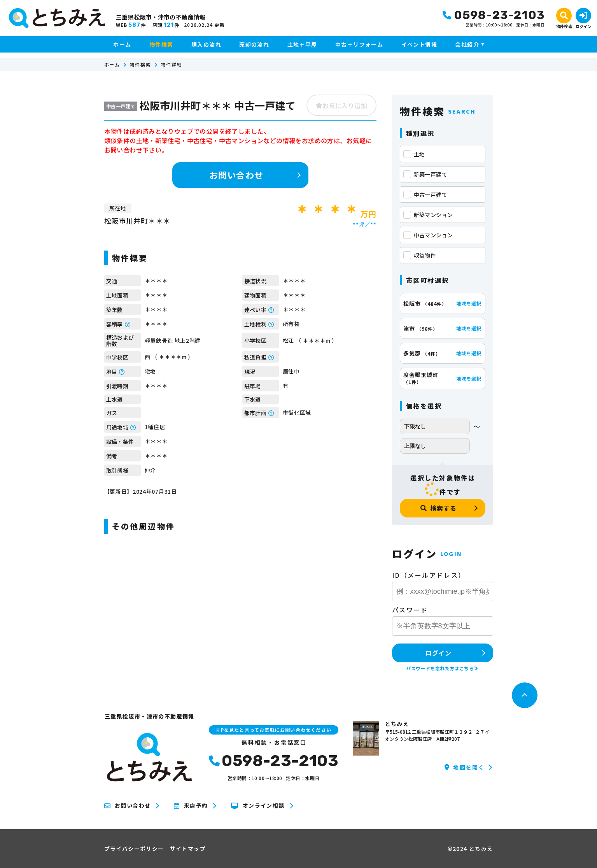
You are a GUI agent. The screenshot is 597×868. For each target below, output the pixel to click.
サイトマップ (188, 849)
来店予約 (191, 806)
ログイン (439, 653)
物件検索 (161, 44)
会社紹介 (467, 44)
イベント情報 (419, 44)
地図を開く (465, 767)
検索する (438, 508)
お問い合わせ (236, 175)
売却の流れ (254, 44)
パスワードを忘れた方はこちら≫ (442, 668)
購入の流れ (206, 44)
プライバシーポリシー (134, 849)
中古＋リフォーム (359, 44)
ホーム (122, 44)
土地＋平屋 (302, 44)
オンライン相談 (258, 806)
